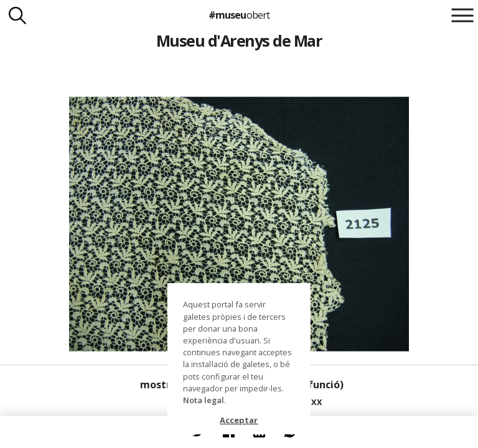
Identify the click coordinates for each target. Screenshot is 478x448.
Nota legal (204, 400)
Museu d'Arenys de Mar (239, 40)
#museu (239, 15)
